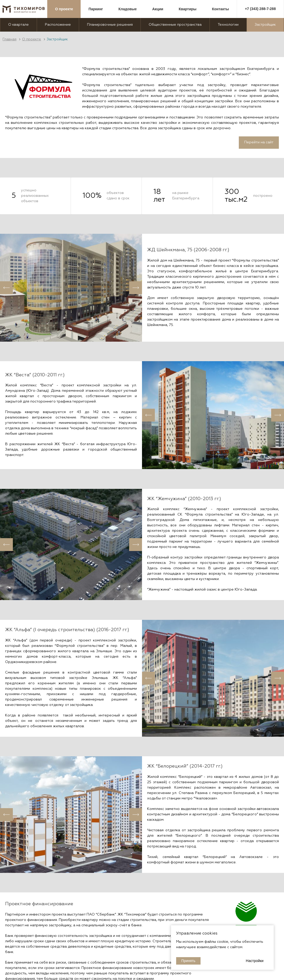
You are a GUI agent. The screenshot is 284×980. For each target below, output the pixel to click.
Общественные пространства (175, 25)
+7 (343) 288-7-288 (260, 9)
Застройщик (265, 25)
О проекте (64, 9)
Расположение (58, 25)
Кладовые (127, 9)
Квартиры (188, 9)
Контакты (220, 9)
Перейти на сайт (259, 142)
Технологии (228, 25)
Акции (158, 9)
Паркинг (96, 9)
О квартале (18, 25)
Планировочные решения (110, 25)
